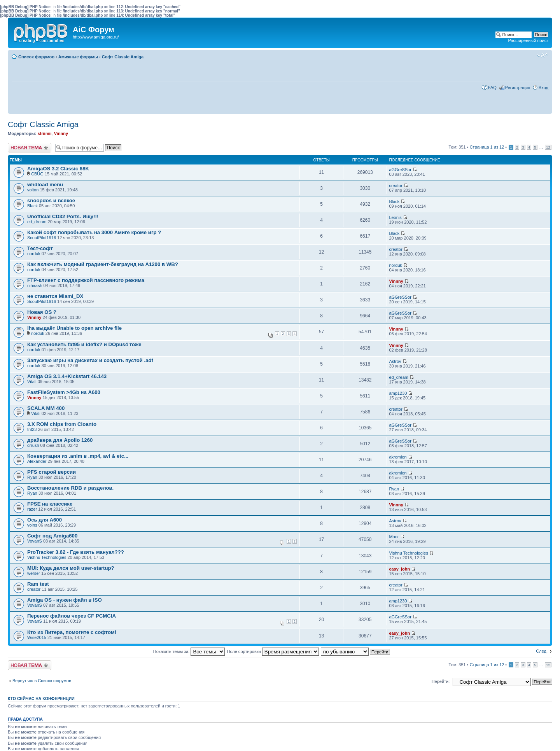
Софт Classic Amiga (123, 57)
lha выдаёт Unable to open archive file (74, 328)
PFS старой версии (52, 472)
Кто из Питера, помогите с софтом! (72, 632)
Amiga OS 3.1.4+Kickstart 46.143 (67, 376)
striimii (44, 133)
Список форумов (36, 57)
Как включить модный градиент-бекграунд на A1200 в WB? (103, 264)
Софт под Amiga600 (52, 536)
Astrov (395, 361)
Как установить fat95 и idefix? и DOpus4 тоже (84, 344)
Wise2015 (37, 637)
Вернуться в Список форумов (42, 681)
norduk (34, 254)
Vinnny (61, 133)
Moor (394, 537)
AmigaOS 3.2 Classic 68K (58, 169)
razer (32, 509)
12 (548, 147)
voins (32, 525)
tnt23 (32, 429)
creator (395, 186)
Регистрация (518, 88)
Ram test (38, 584)
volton (33, 190)
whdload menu (45, 185)
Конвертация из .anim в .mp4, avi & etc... (78, 456)
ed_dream (37, 222)
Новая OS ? (42, 312)
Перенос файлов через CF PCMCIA (72, 616)
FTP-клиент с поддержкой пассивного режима (86, 280)
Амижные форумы (78, 57)
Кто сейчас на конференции (41, 698)
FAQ (492, 88)
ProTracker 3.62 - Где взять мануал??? (76, 552)
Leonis (395, 217)
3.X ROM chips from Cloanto (62, 424)
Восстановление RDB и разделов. (70, 488)
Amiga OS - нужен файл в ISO (65, 600)
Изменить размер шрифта (543, 55)
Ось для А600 (45, 520)
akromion (398, 457)
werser (34, 573)
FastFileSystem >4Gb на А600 (64, 392)
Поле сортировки (273, 651)
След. (542, 651)
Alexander (37, 461)
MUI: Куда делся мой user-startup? (71, 568)
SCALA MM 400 (46, 408)
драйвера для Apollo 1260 (60, 440)
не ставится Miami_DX (55, 296)
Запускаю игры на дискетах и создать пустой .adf (90, 360)
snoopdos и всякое (51, 200)
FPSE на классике (50, 504)
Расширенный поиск (528, 40)
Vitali (32, 382)
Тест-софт (40, 248)
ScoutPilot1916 (42, 238)
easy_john (399, 569)
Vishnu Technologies (47, 557)
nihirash (35, 285)
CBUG (37, 174)
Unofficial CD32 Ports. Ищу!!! (63, 216)
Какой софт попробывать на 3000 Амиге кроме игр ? (94, 232)
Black (32, 206)
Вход (543, 88)
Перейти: (441, 681)
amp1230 (398, 393)
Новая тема (30, 148)
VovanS (35, 541)
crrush (33, 445)
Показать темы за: (189, 651)
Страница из (487, 147)
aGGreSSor (400, 170)
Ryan (32, 477)
